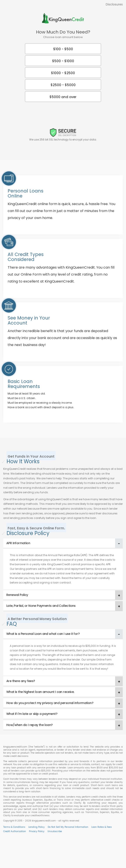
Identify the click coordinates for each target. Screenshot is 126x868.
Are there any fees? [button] (21, 681)
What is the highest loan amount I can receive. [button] (40, 692)
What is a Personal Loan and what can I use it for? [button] (43, 634)
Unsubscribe (55, 831)
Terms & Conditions (14, 827)
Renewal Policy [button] (17, 595)
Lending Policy (37, 827)
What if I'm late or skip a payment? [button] (32, 714)
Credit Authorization (15, 831)
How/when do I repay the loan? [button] (30, 725)
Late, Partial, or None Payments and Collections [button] (41, 606)
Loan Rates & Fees (102, 827)
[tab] (63, 543)
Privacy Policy (37, 831)
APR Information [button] (18, 543)
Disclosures (114, 4)
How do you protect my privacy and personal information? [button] (50, 703)
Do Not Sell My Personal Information (68, 827)
